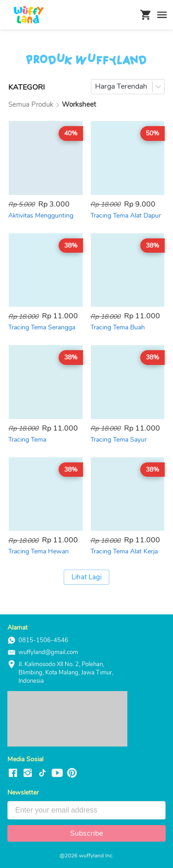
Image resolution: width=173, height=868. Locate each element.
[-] (13, 774)
